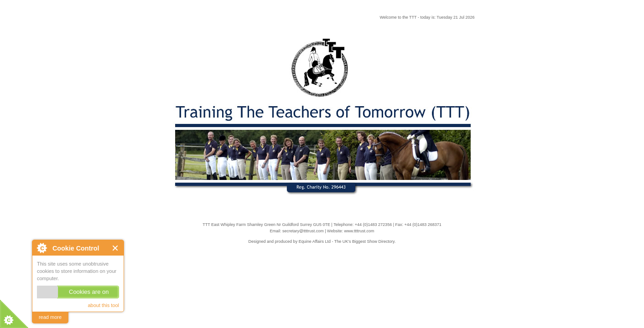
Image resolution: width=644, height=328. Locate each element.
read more (50, 317)
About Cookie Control (42, 248)
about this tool (104, 305)
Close (116, 248)
